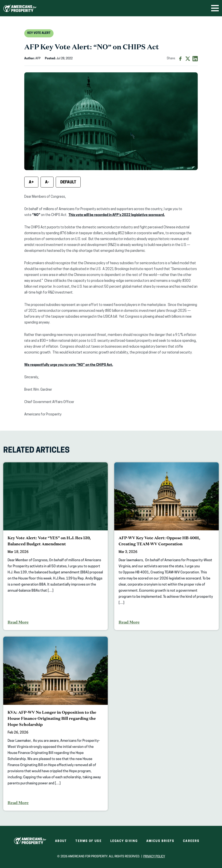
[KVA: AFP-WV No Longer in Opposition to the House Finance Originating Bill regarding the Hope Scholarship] (55, 724)
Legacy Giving (124, 841)
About (61, 841)
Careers (191, 841)
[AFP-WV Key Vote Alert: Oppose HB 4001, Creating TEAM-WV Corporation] (166, 546)
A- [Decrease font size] (47, 182)
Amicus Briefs (160, 841)
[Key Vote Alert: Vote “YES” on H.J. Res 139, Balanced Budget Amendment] (55, 546)
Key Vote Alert (39, 33)
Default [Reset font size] (68, 182)
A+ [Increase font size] (31, 182)
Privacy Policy (154, 857)
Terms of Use (88, 841)
